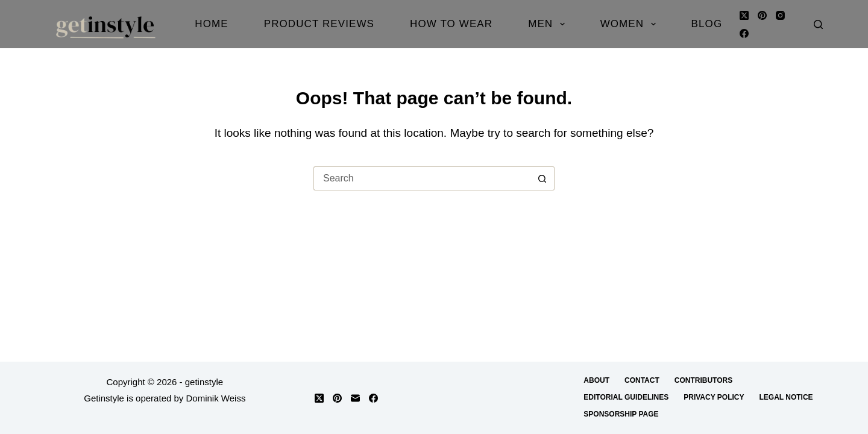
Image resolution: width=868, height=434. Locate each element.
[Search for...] (422, 178)
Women (631, 24)
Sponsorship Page (621, 414)
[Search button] (542, 178)
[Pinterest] (762, 15)
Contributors (703, 380)
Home (211, 24)
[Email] (355, 398)
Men (549, 24)
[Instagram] (780, 15)
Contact (642, 380)
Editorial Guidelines (626, 397)
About (596, 380)
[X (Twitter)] (744, 15)
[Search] (818, 24)
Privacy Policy (714, 397)
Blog (707, 24)
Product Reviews (319, 24)
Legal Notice (786, 397)
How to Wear (451, 24)
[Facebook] (744, 33)
